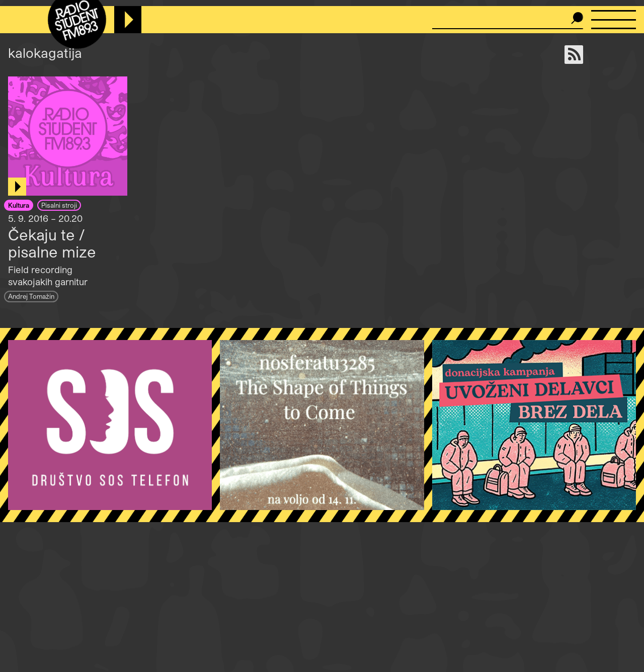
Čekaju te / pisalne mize (52, 243)
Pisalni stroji (59, 205)
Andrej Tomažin (31, 296)
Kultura (19, 205)
